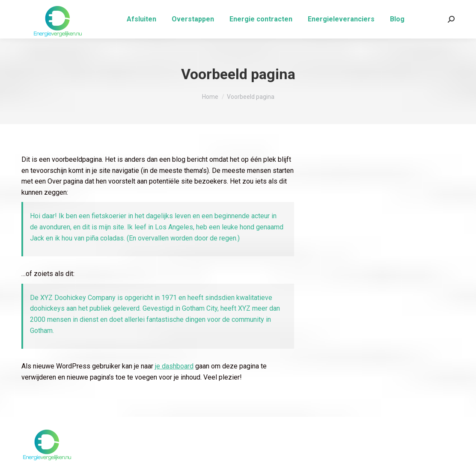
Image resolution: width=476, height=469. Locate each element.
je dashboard (174, 366)
